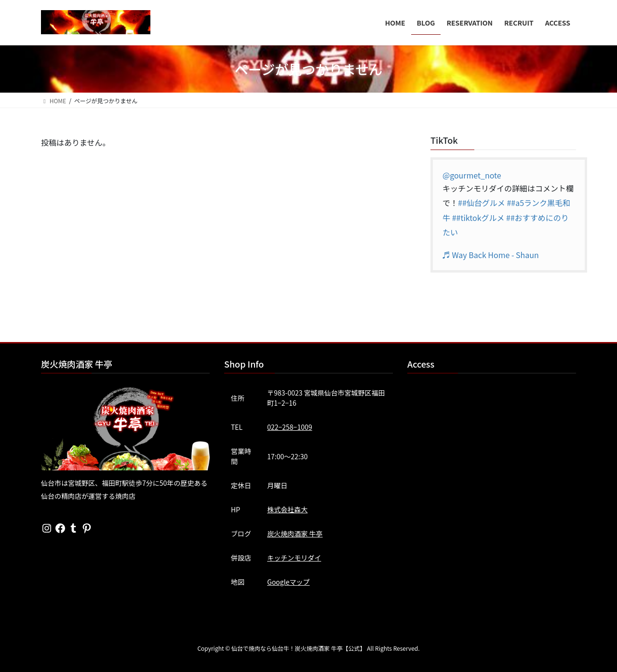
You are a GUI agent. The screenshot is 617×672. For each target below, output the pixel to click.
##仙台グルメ (482, 203)
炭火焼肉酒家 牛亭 (295, 534)
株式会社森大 (287, 509)
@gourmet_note (472, 175)
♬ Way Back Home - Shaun (491, 255)
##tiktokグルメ (478, 218)
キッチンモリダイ (294, 558)
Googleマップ (288, 582)
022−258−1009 (289, 427)
